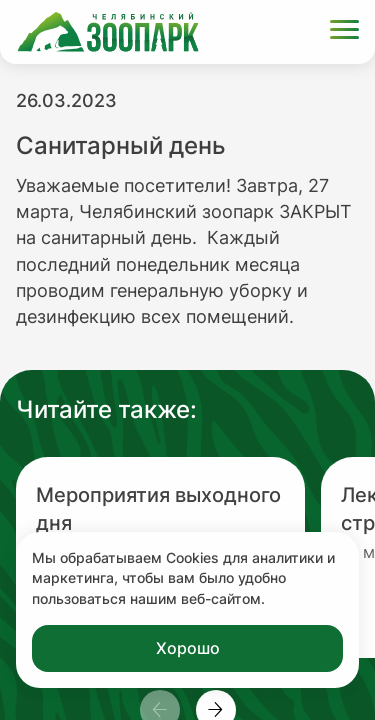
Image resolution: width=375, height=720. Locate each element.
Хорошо (188, 648)
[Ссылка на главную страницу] (108, 32)
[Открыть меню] (344, 32)
